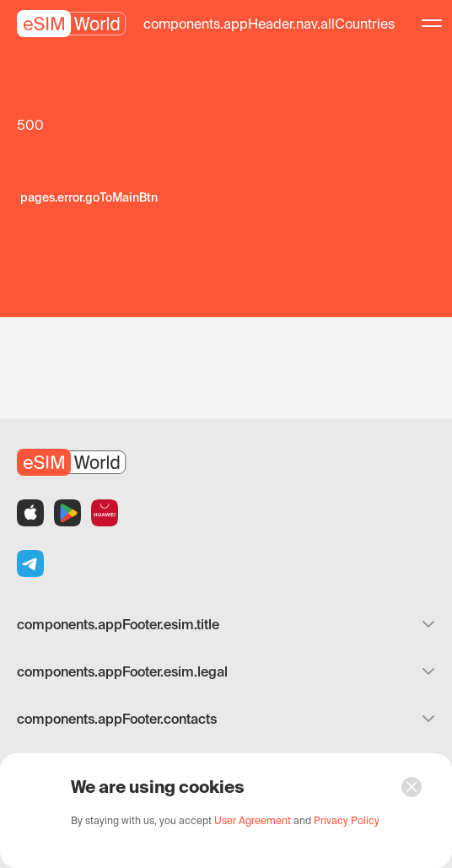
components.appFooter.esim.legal (226, 671)
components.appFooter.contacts (226, 719)
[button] (269, 24)
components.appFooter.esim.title (226, 624)
